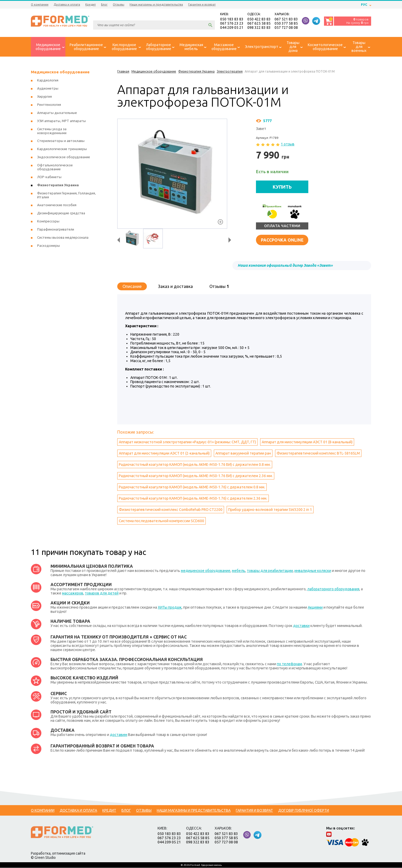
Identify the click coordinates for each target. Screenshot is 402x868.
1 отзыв (288, 145)
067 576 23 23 (232, 24)
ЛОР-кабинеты (49, 177)
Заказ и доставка (175, 287)
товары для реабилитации (270, 571)
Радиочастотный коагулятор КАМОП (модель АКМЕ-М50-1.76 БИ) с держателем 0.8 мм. (195, 465)
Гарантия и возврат (202, 4)
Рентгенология (49, 105)
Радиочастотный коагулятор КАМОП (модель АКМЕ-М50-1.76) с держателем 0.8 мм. (192, 487)
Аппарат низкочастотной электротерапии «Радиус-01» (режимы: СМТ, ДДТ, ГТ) (187, 442)
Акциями (315, 608)
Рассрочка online (282, 240)
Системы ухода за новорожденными (52, 131)
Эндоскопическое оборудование (64, 157)
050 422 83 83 (259, 19)
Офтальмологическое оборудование (55, 168)
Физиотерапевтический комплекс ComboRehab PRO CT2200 (171, 510)
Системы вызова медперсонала (63, 238)
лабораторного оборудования (333, 589)
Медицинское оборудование (60, 72)
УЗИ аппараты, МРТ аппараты (62, 121)
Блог (104, 4)
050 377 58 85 (286, 24)
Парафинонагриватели (56, 230)
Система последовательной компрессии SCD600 (161, 521)
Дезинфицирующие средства (61, 214)
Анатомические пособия (57, 205)
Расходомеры (49, 246)
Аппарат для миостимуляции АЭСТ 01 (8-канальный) (307, 442)
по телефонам (289, 664)
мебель (239, 571)
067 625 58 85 (259, 24)
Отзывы (119, 4)
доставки (301, 626)
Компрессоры (48, 222)
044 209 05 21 (232, 28)
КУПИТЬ (282, 187)
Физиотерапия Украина (58, 185)
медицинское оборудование (206, 571)
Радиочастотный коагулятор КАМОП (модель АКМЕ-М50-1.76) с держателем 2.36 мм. (193, 499)
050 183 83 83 (232, 19)
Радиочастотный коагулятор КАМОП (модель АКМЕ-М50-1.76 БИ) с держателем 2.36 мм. (196, 476)
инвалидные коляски (313, 571)
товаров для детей (102, 593)
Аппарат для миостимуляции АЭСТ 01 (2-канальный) (164, 454)
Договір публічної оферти (304, 811)
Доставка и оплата (67, 4)
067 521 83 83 (286, 19)
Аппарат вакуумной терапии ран (243, 454)
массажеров (73, 593)
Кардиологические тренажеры (62, 149)
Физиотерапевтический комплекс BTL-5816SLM (318, 454)
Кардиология (48, 81)
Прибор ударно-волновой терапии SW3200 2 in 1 (270, 510)
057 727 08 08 (286, 28)
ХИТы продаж (170, 608)
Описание (132, 287)
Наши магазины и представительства (156, 4)
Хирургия (44, 97)
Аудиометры (48, 89)
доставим (119, 735)
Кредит (91, 4)
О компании (40, 4)
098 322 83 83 (259, 28)
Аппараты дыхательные (57, 113)
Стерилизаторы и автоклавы (61, 141)
